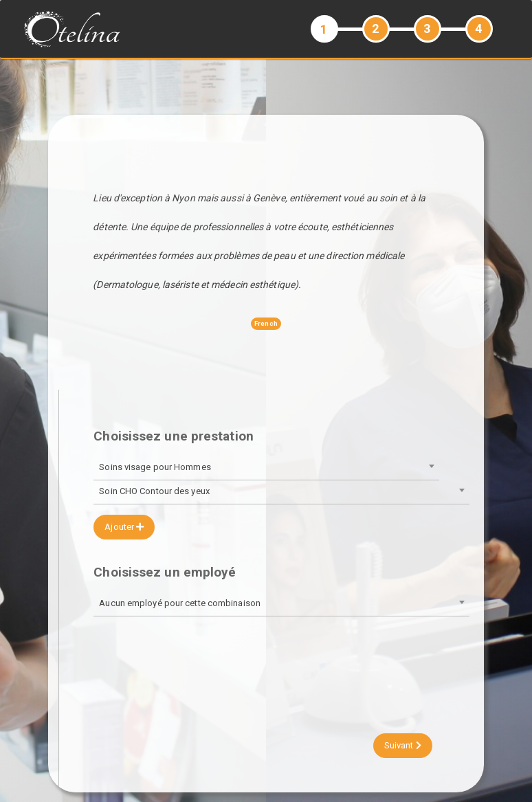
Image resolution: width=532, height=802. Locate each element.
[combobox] (266, 468)
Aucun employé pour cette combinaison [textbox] (180, 603)
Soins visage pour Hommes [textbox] (155, 467)
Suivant (403, 745)
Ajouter (124, 527)
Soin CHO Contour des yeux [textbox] (154, 491)
